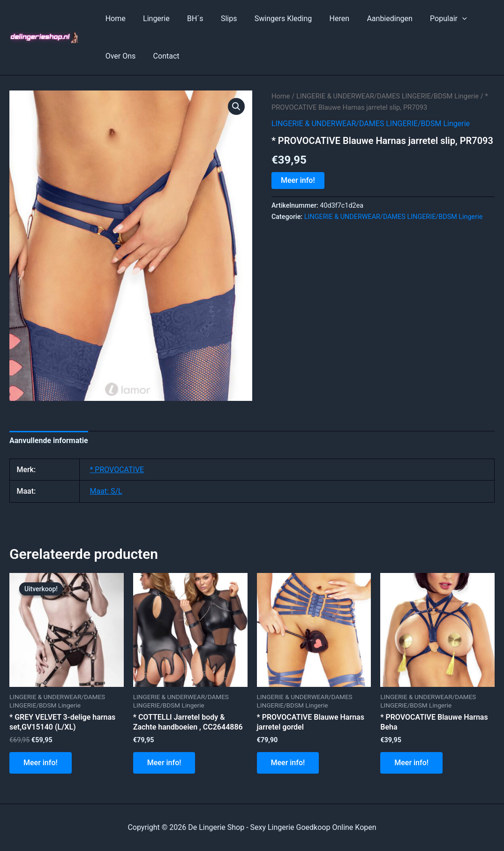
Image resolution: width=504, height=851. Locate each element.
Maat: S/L (106, 491)
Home (114, 19)
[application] (444, 19)
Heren (326, 19)
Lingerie (153, 19)
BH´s (189, 19)
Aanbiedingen (373, 19)
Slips (220, 19)
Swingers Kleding (272, 19)
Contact (163, 56)
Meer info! (298, 180)
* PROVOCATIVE (117, 470)
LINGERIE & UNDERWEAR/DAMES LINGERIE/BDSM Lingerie (387, 96)
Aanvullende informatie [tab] (49, 441)
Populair (429, 19)
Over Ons (119, 56)
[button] (236, 106)
